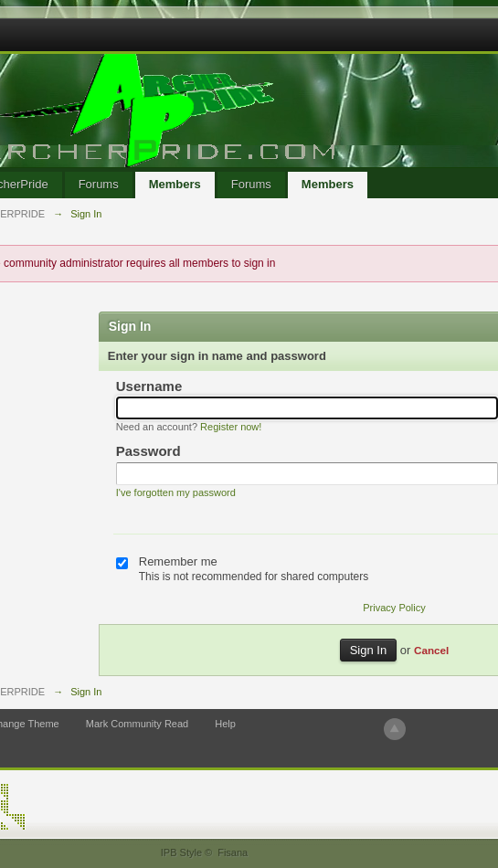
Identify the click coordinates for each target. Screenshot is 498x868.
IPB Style (181, 852)
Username (149, 386)
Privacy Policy (394, 608)
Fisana (233, 852)
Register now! (231, 427)
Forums (99, 184)
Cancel (431, 650)
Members (175, 184)
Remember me (178, 561)
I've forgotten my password (176, 492)
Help (225, 724)
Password (148, 451)
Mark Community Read (137, 724)
